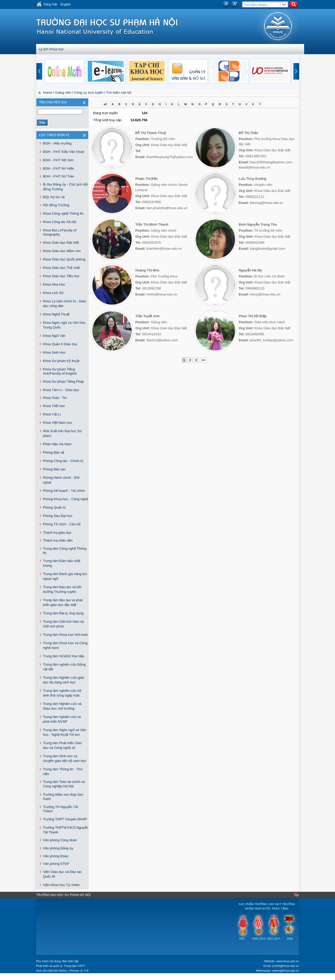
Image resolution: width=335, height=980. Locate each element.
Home (48, 93)
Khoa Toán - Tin (55, 398)
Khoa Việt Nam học (58, 423)
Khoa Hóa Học (54, 284)
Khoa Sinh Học (54, 352)
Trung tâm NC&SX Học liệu (64, 656)
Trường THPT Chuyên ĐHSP (65, 819)
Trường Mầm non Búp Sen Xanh (63, 797)
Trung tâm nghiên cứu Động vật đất (64, 667)
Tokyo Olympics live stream (19, 978)
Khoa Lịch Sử (53, 293)
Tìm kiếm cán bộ (119, 93)
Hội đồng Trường (56, 205)
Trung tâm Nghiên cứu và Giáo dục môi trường (62, 706)
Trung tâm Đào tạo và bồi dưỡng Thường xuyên (62, 589)
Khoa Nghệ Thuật (56, 314)
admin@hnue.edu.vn (286, 971)
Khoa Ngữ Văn (54, 336)
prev (39, 71)
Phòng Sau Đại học (58, 516)
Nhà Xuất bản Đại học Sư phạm (62, 433)
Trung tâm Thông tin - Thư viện (63, 772)
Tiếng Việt (50, 4)
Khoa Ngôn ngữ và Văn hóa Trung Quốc (64, 325)
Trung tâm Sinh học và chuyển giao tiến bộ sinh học (65, 758)
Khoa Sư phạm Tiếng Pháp (63, 382)
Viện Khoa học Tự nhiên (61, 885)
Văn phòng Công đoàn (60, 840)
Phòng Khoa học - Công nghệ (65, 499)
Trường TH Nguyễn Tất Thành (60, 809)
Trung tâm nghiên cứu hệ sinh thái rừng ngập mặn (62, 693)
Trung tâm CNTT (75, 966)
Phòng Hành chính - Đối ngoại (61, 480)
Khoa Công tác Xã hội (60, 222)
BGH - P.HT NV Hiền (58, 168)
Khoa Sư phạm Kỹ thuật (61, 361)
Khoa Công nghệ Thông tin (63, 213)
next (296, 71)
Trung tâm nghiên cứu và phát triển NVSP (62, 719)
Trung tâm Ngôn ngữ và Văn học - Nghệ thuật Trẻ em (65, 732)
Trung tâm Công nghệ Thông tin (65, 551)
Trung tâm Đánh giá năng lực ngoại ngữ (65, 576)
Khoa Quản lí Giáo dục (60, 344)
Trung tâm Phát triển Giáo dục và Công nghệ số (62, 745)
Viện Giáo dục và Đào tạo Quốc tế (62, 874)
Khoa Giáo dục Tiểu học (61, 276)
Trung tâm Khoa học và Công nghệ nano (65, 645)
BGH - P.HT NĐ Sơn (58, 160)
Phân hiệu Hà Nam (57, 444)
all (105, 104)
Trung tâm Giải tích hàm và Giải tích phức (63, 624)
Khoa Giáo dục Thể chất (61, 268)
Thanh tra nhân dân (58, 540)
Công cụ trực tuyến (89, 93)
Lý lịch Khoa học (51, 49)
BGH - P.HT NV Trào (58, 176)
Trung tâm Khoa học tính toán (65, 635)
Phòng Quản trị (54, 507)
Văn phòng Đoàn (56, 856)
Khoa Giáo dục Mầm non (62, 251)
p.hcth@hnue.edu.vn (286, 966)
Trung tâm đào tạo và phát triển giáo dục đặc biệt (63, 602)
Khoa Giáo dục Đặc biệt (61, 243)
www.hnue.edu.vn (287, 961)
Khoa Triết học (54, 406)
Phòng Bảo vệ (54, 452)
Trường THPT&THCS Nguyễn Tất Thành (66, 830)
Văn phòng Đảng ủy (58, 848)
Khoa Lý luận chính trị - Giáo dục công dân (65, 304)
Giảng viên (63, 93)
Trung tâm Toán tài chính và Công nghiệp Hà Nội (64, 784)
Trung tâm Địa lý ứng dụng (63, 613)
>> (203, 360)
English (66, 4)
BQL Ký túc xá (54, 197)
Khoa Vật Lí (52, 414)
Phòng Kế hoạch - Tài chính (64, 491)
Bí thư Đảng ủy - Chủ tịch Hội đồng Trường (65, 187)
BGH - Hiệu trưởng (57, 143)
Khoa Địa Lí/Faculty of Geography (60, 232)
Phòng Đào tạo (54, 469)
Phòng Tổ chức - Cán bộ (62, 524)
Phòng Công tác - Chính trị (63, 461)
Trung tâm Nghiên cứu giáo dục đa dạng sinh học (64, 680)
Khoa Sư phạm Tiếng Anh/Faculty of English (60, 371)
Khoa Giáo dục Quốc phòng (64, 259)
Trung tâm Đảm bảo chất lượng (62, 563)
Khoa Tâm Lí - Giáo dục (61, 390)
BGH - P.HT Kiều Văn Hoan (64, 152)
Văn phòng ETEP (56, 864)
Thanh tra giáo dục (57, 533)
